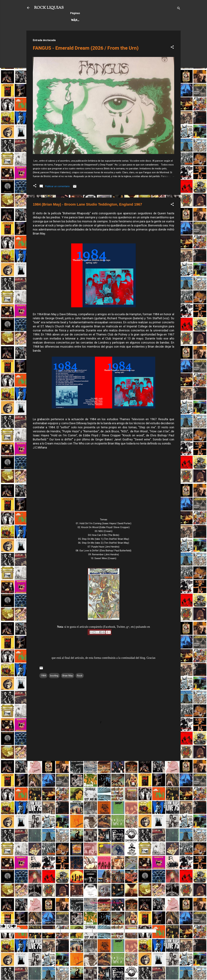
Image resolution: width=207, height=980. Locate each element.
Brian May (68, 676)
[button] (172, 48)
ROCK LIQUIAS (49, 8)
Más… (131, 20)
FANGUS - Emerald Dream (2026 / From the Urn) (86, 48)
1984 (43, 676)
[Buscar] (179, 9)
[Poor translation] (12, 926)
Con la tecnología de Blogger (104, 903)
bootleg (54, 676)
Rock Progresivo (108, 20)
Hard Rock (80, 20)
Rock (80, 676)
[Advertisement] (103, 786)
